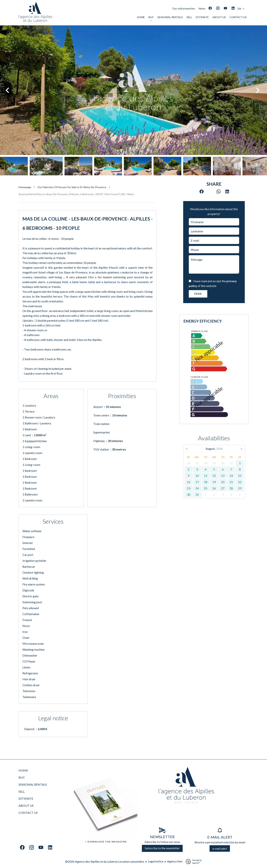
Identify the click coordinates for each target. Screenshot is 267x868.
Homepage (25, 187)
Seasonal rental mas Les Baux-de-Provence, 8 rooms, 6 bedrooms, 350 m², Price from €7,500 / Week (76, 194)
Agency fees (175, 861)
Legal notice (156, 861)
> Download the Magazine (106, 842)
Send (198, 294)
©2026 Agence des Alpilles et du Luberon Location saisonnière (105, 861)
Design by (193, 862)
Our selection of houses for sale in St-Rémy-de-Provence (72, 187)
